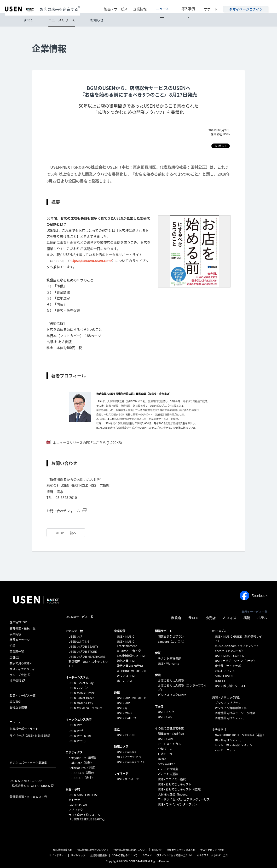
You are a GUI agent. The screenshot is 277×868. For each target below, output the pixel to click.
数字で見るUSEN (21, 663)
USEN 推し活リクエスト (231, 686)
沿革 (12, 646)
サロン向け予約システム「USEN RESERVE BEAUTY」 (87, 817)
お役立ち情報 (18, 708)
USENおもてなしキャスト (175, 784)
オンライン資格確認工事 (231, 708)
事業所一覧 (17, 652)
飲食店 (176, 618)
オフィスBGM (126, 676)
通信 (117, 692)
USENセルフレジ (80, 641)
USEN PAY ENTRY (80, 736)
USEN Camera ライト (131, 762)
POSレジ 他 (74, 631)
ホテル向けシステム (228, 740)
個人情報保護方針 (63, 850)
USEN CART (166, 739)
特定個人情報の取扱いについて (130, 850)
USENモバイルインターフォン (177, 804)
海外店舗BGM (126, 661)
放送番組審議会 (99, 855)
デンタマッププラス (228, 703)
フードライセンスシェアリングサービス (184, 799)
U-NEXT (220, 681)
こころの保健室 (168, 769)
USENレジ (75, 636)
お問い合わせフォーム (64, 511)
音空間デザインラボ (228, 666)
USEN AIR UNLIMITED (132, 698)
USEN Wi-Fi (124, 713)
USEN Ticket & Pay (81, 683)
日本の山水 (165, 754)
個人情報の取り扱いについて (93, 850)
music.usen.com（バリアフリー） (237, 646)
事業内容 (15, 634)
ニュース (172, 6)
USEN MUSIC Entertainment (127, 644)
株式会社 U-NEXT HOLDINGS (31, 786)
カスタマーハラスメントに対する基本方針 (165, 855)
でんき (159, 706)
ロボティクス (74, 752)
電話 (117, 730)
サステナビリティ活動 (212, 850)
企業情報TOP (18, 622)
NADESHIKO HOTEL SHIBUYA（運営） (240, 735)
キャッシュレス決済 (79, 719)
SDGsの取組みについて (125, 855)
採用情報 (15, 681)
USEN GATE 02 (127, 718)
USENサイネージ (128, 779)
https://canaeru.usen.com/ (91, 260)
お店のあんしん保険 (171, 680)
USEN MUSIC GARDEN (230, 656)
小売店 (211, 618)
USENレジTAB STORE (83, 652)
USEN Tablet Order (81, 698)
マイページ (31, 735)
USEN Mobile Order (81, 693)
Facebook (254, 596)
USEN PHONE (126, 735)
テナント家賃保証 (169, 658)
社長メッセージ (20, 640)
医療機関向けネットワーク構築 (235, 713)
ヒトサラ (74, 800)
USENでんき (166, 712)
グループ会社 (18, 675)
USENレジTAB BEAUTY (83, 647)
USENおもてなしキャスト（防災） (180, 789)
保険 (158, 675)
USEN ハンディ (78, 688)
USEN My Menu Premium (85, 708)
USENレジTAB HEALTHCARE (87, 657)
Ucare (162, 759)
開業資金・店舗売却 (171, 734)
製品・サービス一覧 (23, 696)
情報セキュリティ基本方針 (181, 850)
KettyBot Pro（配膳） (83, 758)
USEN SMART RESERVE (84, 795)
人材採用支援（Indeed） (174, 794)
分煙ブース (165, 749)
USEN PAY (75, 725)
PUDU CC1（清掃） (81, 778)
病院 (247, 618)
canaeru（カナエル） (172, 641)
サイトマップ (78, 855)
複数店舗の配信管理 (130, 666)
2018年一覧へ (66, 533)
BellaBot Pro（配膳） (83, 768)
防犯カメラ (121, 746)
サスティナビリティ (22, 669)
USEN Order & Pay (81, 703)
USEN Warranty (168, 663)
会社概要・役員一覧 (23, 628)
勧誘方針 (157, 850)
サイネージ (121, 774)
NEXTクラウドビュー (131, 757)
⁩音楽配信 (120, 631)
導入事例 (191, 6)
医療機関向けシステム (229, 718)
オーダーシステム (77, 677)
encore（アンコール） (230, 651)
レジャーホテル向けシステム (234, 745)
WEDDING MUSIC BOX (132, 671)
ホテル (262, 618)
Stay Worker (166, 764)
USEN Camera (127, 752)
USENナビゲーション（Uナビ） (236, 661)
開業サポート (164, 631)
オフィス (230, 618)
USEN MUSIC (126, 636)
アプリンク (76, 810)
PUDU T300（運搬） (82, 773)
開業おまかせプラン (171, 636)
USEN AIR (123, 703)
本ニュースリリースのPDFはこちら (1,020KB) (87, 442)
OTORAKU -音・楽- (129, 651)
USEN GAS (165, 717)
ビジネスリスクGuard (172, 695)
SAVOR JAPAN (78, 805)
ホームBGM (124, 681)
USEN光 (122, 708)
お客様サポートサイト (24, 729)
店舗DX (14, 658)
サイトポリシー (58, 855)
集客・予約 (73, 789)
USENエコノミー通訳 (172, 779)
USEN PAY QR (78, 741)
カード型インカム (169, 744)
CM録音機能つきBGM (131, 656)
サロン (193, 618)
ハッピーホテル (225, 750)
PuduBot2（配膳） (81, 763)
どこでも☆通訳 (168, 774)
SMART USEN (224, 676)
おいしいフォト (225, 671)
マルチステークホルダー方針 (212, 855)
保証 (158, 653)
